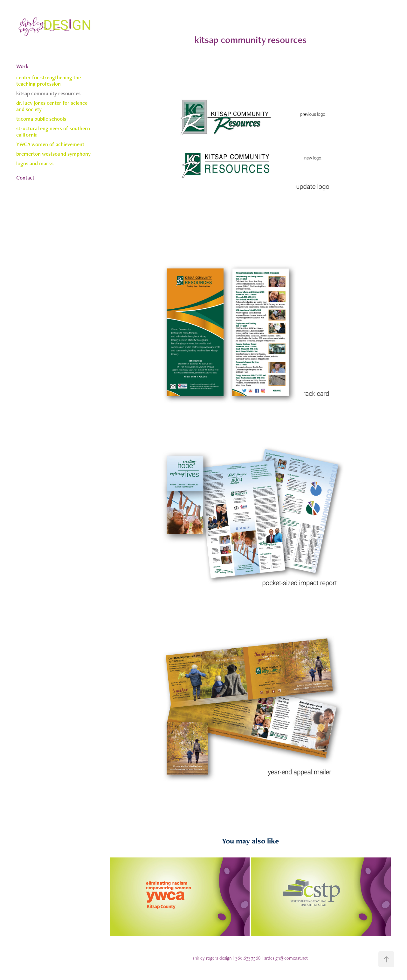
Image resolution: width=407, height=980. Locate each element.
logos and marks (35, 163)
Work (22, 66)
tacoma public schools (41, 119)
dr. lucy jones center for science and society (52, 106)
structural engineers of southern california (53, 131)
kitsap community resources (48, 93)
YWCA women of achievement (50, 144)
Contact (25, 178)
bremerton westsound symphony (53, 154)
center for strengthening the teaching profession (48, 81)
